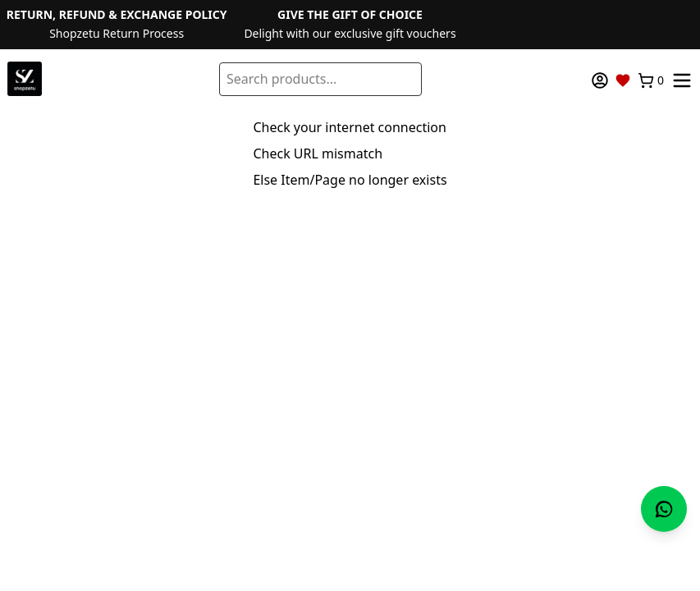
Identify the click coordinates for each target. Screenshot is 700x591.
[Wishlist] (623, 80)
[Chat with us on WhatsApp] (664, 509)
